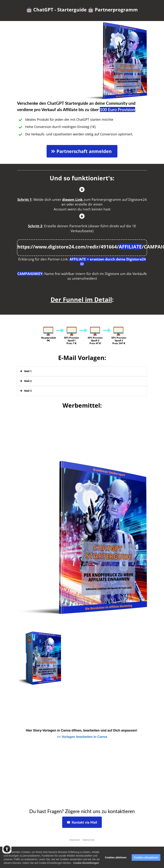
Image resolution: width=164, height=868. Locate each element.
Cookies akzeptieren (146, 859)
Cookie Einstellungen (86, 864)
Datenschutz (89, 840)
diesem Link (72, 200)
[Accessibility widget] (7, 849)
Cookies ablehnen (116, 859)
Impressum (75, 840)
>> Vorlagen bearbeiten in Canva (82, 737)
